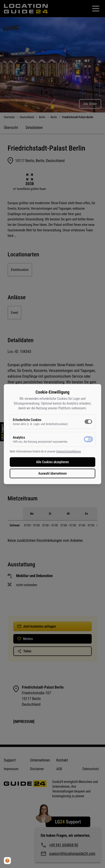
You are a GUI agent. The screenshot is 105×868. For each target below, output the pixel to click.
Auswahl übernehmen (52, 473)
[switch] (88, 421)
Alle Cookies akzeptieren (52, 462)
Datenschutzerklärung (68, 452)
